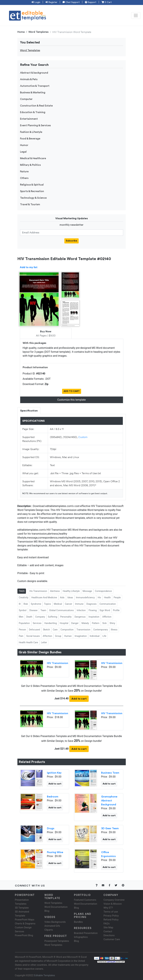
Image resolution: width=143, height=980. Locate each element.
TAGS (22, 591)
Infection (81, 610)
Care (55, 630)
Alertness (55, 591)
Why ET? (108, 908)
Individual (95, 636)
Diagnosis (91, 604)
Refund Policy (111, 920)
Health (107, 597)
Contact (108, 931)
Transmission (83, 630)
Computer (26, 99)
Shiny (112, 623)
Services (37, 623)
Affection (47, 636)
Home (21, 32)
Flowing (93, 610)
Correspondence (103, 591)
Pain (21, 636)
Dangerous (80, 617)
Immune (79, 604)
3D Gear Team (110, 828)
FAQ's (107, 924)
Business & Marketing (33, 93)
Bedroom (53, 797)
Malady (85, 623)
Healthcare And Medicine (44, 597)
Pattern (96, 623)
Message (87, 591)
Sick (104, 623)
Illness (114, 630)
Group (58, 636)
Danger (75, 623)
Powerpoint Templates (57, 941)
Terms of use (111, 912)
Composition (67, 630)
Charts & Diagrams (25, 924)
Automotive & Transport (35, 86)
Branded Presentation (86, 933)
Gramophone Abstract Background (109, 801)
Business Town (110, 773)
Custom (83, 437)
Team (43, 610)
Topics (47, 604)
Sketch (46, 630)
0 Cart (107, 2)
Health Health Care (28, 642)
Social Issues (33, 636)
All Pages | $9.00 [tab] (46, 334)
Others (24, 178)
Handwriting (50, 623)
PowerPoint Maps (25, 920)
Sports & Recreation (32, 191)
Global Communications (61, 610)
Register (51, 2)
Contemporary (101, 630)
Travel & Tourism (30, 204)
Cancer (68, 604)
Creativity (24, 597)
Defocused (34, 630)
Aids (62, 597)
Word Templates (38, 32)
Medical (58, 604)
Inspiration (94, 617)
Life (104, 636)
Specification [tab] (29, 411)
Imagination (81, 636)
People (117, 597)
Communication (108, 604)
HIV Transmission (58, 663)
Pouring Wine (55, 852)
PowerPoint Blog (24, 935)
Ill (20, 604)
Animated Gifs (52, 926)
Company (40, 617)
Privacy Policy (111, 916)
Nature (24, 172)
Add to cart (79, 699)
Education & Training (33, 112)
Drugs (51, 828)
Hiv (99, 597)
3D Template (22, 908)
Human (68, 636)
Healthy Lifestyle (71, 591)
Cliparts (49, 930)
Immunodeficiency (85, 597)
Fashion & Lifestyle (31, 132)
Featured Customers (85, 900)
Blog (77, 941)
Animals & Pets (29, 79)
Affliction (107, 617)
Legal (23, 152)
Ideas (70, 597)
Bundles (78, 922)
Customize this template (71, 400)
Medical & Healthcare (33, 158)
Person (22, 630)
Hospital (64, 623)
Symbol (23, 610)
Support (91, 2)
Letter (44, 642)
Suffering (53, 617)
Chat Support (71, 2)
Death (29, 617)
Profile (116, 610)
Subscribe (71, 241)
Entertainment (29, 119)
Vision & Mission (113, 904)
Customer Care (112, 939)
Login (36, 2)
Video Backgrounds (55, 922)
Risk (26, 604)
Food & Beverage (30, 139)
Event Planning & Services (35, 125)
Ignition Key (54, 773)
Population (24, 623)
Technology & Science (33, 198)
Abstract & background (34, 73)
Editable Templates (45, 975)
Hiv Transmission (38, 591)
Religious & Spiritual (32, 185)
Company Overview (114, 900)
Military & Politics (30, 165)
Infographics (81, 937)
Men (21, 617)
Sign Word (105, 610)
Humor (24, 145)
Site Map (108, 927)
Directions (109, 935)
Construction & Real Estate (36, 106)
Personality (66, 617)
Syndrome (36, 604)
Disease (33, 610)
